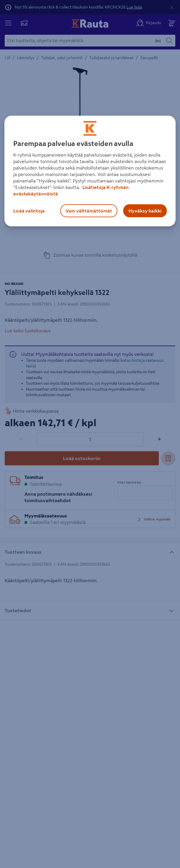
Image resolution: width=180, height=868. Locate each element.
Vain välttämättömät (89, 211)
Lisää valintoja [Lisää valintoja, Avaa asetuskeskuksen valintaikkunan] (29, 211)
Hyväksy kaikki (145, 211)
